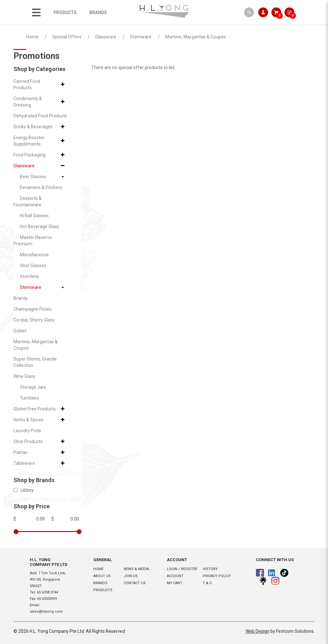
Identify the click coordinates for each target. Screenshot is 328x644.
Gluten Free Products (35, 409)
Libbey (24, 490)
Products (103, 590)
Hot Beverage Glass (40, 227)
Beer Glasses (33, 177)
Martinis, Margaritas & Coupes (196, 37)
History (210, 569)
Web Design (258, 631)
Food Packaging (29, 155)
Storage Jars (33, 387)
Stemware (141, 37)
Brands (100, 583)
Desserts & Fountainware (28, 202)
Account (175, 576)
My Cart (175, 583)
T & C (207, 583)
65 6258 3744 (47, 592)
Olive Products (28, 441)
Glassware (106, 37)
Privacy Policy (217, 576)
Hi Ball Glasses (34, 216)
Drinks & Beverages (33, 127)
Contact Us (135, 583)
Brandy (21, 298)
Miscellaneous (34, 255)
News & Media (136, 569)
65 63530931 (47, 599)
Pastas (20, 452)
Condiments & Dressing (28, 102)
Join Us (131, 576)
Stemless (29, 276)
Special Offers (67, 37)
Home (32, 37)
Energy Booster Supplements (29, 141)
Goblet (20, 331)
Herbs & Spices (29, 420)
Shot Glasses (33, 266)
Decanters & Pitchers (41, 187)
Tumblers (29, 398)
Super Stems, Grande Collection (35, 362)
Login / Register (182, 569)
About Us (102, 576)
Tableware (24, 463)
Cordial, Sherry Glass (34, 320)
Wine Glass (24, 376)
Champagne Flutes (33, 309)
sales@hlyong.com (46, 612)
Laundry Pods (27, 431)
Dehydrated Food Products (40, 116)
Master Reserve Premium (33, 241)
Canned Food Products (27, 84)
